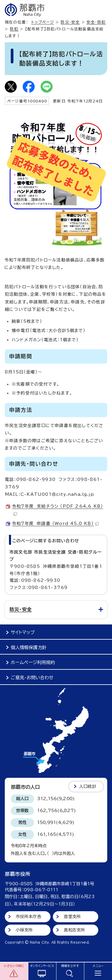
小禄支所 (24, 930)
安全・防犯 (96, 22)
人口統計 (88, 786)
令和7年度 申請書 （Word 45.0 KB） (55, 524)
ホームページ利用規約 (33, 662)
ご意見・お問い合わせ (32, 678)
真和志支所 (75, 930)
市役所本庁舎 (29, 917)
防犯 (14, 29)
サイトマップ (23, 632)
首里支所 (72, 917)
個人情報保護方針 (29, 648)
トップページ (43, 22)
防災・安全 (70, 22)
